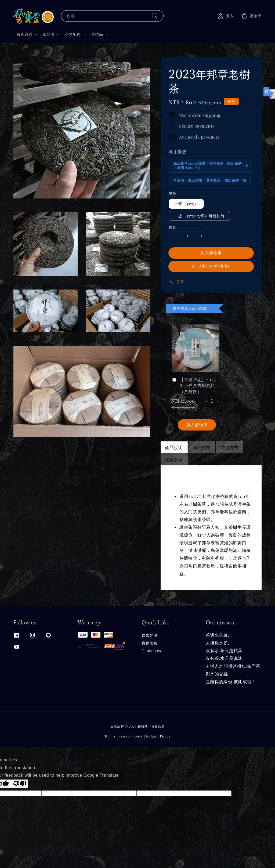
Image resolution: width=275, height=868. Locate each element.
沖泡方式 (229, 447)
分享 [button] (176, 282)
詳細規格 (202, 447)
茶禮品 (97, 34)
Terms (110, 736)
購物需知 (149, 643)
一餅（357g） (186, 204)
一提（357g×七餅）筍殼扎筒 (199, 216)
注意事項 (174, 459)
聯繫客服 (149, 635)
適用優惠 (178, 151)
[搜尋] (155, 16)
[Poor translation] (20, 784)
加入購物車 (211, 253)
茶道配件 (73, 34)
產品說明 (174, 447)
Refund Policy (158, 736)
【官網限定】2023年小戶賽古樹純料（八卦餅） (193, 385)
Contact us (151, 651)
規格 (172, 193)
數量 (172, 227)
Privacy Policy (131, 736)
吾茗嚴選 (24, 34)
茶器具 (49, 34)
